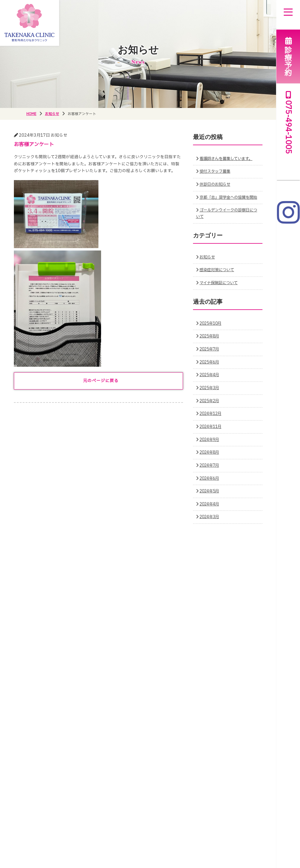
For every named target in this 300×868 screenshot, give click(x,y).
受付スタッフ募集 (216, 172)
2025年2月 (210, 407)
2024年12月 (212, 420)
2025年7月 (210, 355)
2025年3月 (210, 394)
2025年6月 (210, 368)
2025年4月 (210, 382)
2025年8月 (210, 343)
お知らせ (208, 264)
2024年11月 (212, 433)
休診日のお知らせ (216, 185)
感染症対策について (218, 277)
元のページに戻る (101, 381)
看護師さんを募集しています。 (228, 159)
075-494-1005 (288, 123)
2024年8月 (210, 459)
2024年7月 (210, 472)
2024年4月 (210, 510)
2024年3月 (210, 523)
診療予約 (288, 56)
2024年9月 (210, 446)
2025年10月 (212, 330)
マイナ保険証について (220, 289)
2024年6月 (210, 485)
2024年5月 (210, 498)
